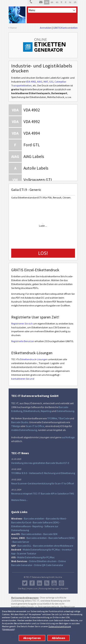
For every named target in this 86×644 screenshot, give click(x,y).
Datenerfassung (65, 411)
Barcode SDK (50, 534)
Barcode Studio (20, 422)
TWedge (16, 426)
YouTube (54, 583)
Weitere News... (20, 500)
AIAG (40, 82)
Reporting (46, 411)
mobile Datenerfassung (24, 430)
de (47, 2)
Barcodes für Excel (21, 522)
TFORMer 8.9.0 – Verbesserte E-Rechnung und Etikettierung (43, 473)
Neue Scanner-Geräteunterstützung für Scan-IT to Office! (43, 483)
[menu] (52, 10)
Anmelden (46, 28)
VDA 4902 (31, 82)
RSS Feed (47, 583)
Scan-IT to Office (35, 426)
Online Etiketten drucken (43, 561)
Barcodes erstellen (34, 518)
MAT (46, 82)
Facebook (32, 583)
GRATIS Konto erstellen (65, 28)
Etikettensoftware (21, 526)
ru (70, 2)
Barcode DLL (24, 546)
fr (62, 2)
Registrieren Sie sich (22, 324)
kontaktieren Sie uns (22, 379)
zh (75, 2)
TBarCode (64, 418)
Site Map (22, 589)
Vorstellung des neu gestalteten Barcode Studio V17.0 (40, 463)
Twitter (25, 583)
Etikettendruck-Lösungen (34, 359)
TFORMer (52, 418)
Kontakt (65, 589)
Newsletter (61, 583)
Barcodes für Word (56, 518)
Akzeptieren (32, 638)
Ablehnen (59, 638)
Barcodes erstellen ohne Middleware (53, 546)
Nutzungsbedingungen (49, 589)
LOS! (43, 253)
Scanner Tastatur (27, 553)
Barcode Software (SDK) (46, 522)
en (52, 2)
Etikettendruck (31, 411)
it (66, 2)
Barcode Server (21, 542)
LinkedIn (39, 583)
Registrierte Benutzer (23, 341)
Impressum (8, 629)
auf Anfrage (68, 437)
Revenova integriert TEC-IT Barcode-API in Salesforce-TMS (43, 494)
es (57, 2)
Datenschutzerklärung (60, 626)
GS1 (51, 82)
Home (13, 28)
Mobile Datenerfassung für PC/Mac (42, 550)
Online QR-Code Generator (48, 565)
